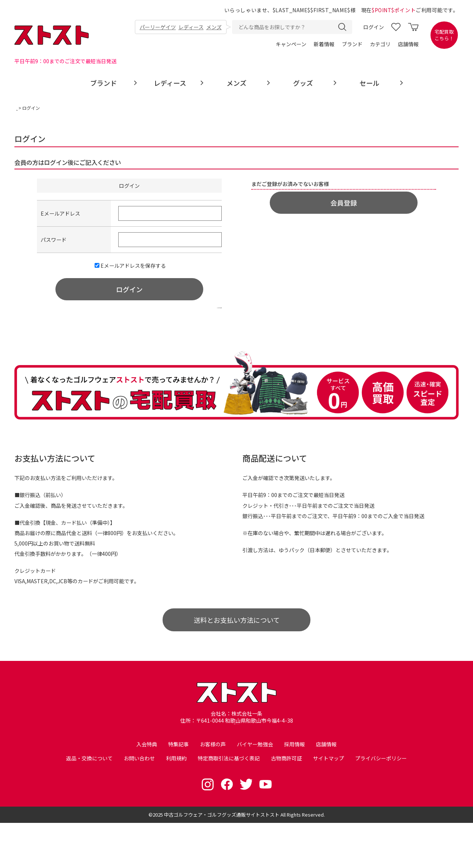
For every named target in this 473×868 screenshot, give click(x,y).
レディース (191, 27)
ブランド (352, 44)
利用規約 (176, 803)
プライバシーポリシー (381, 803)
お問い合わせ (139, 803)
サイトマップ (329, 803)
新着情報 (324, 44)
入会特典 (147, 788)
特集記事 (178, 788)
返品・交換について (89, 803)
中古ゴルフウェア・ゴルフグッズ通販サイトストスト (222, 860)
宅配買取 (444, 36)
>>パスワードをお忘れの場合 (183, 323)
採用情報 (295, 788)
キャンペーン (291, 44)
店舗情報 (408, 44)
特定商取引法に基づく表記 (229, 803)
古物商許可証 (286, 803)
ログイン (374, 27)
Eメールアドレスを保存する (130, 274)
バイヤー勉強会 (255, 788)
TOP (21, 108)
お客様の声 (213, 788)
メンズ (214, 27)
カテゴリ (380, 44)
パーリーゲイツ (157, 27)
